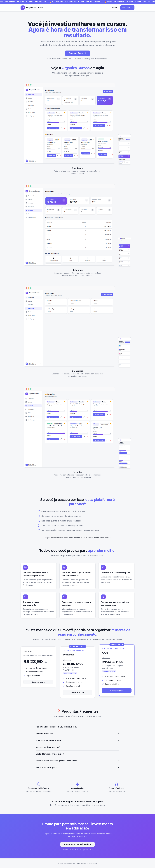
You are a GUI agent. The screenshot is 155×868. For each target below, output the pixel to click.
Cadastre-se (127, 8)
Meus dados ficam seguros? (77, 747)
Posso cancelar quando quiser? (77, 740)
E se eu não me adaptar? (77, 767)
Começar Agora (77, 53)
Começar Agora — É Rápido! (77, 844)
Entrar (114, 8)
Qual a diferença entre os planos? (77, 754)
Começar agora (38, 682)
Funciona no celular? (77, 734)
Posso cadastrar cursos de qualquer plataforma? (77, 761)
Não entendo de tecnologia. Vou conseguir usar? (77, 727)
